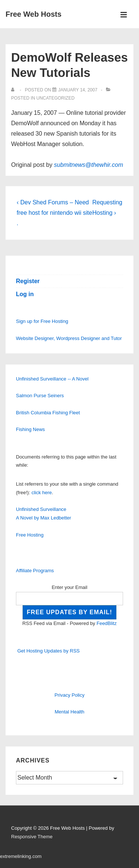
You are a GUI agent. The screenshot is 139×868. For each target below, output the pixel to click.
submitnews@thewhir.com (89, 165)
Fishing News (30, 429)
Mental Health (69, 712)
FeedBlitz (106, 623)
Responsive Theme (32, 837)
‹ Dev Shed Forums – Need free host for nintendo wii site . (54, 213)
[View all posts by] (14, 90)
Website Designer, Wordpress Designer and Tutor (69, 338)
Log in (25, 294)
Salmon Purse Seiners (40, 396)
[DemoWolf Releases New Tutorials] (78, 90)
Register (28, 281)
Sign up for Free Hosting (42, 321)
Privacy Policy (69, 695)
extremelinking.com (21, 856)
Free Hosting (30, 535)
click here (42, 493)
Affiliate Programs (35, 571)
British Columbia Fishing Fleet (48, 413)
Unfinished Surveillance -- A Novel (52, 379)
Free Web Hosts (34, 14)
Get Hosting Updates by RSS (49, 651)
